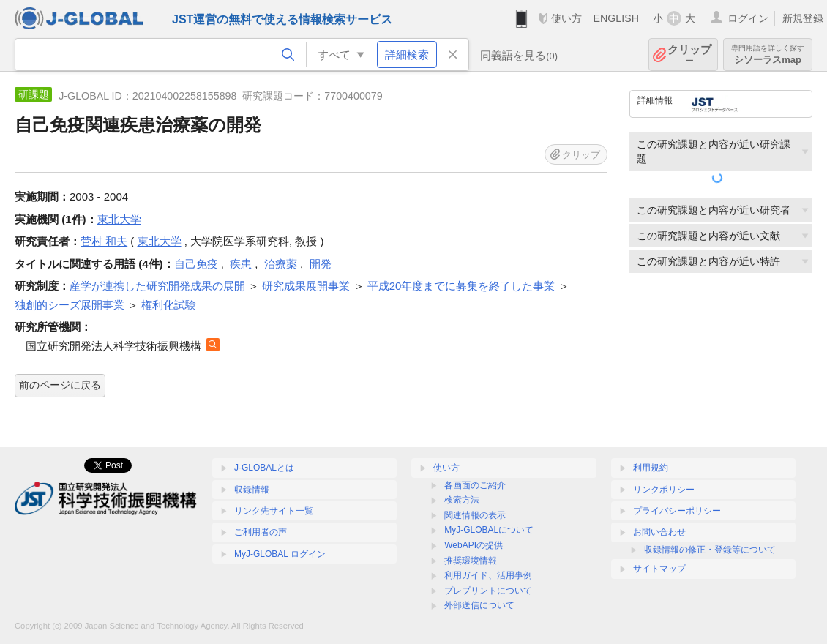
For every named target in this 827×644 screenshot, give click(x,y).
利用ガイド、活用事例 (488, 575)
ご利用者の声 (261, 532)
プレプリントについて (488, 591)
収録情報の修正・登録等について (710, 550)
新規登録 (803, 18)
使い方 (566, 18)
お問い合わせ (659, 532)
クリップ (689, 55)
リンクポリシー (664, 490)
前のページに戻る (60, 385)
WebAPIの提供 (474, 545)
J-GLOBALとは (264, 468)
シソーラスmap (768, 55)
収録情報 (252, 490)
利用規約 (651, 468)
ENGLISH (616, 18)
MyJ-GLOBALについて (489, 530)
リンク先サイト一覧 (274, 511)
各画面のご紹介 (475, 485)
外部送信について (479, 605)
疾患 (241, 264)
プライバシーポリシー (677, 511)
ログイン (748, 18)
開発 (321, 264)
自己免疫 (196, 264)
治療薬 (281, 264)
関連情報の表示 (475, 515)
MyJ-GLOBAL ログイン (280, 554)
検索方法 (462, 500)
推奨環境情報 (471, 561)
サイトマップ (659, 569)
